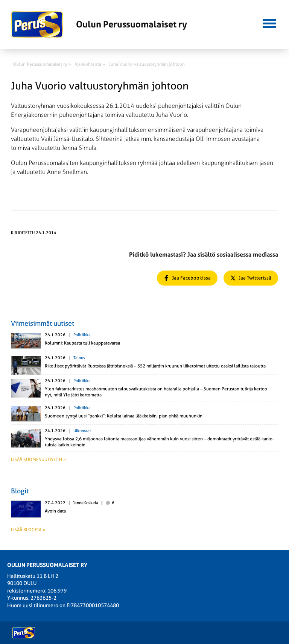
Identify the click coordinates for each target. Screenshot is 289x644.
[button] (269, 23)
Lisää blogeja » (28, 530)
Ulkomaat (82, 431)
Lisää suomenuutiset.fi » (38, 460)
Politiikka (82, 335)
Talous (79, 358)
